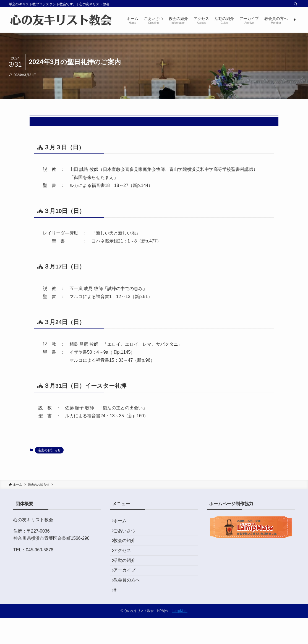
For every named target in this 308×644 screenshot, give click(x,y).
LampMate (180, 637)
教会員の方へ (130, 601)
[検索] (296, 4)
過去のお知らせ (49, 450)
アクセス (126, 562)
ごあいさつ (128, 535)
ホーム (123, 522)
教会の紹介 (128, 549)
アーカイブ (128, 588)
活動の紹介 (128, 575)
